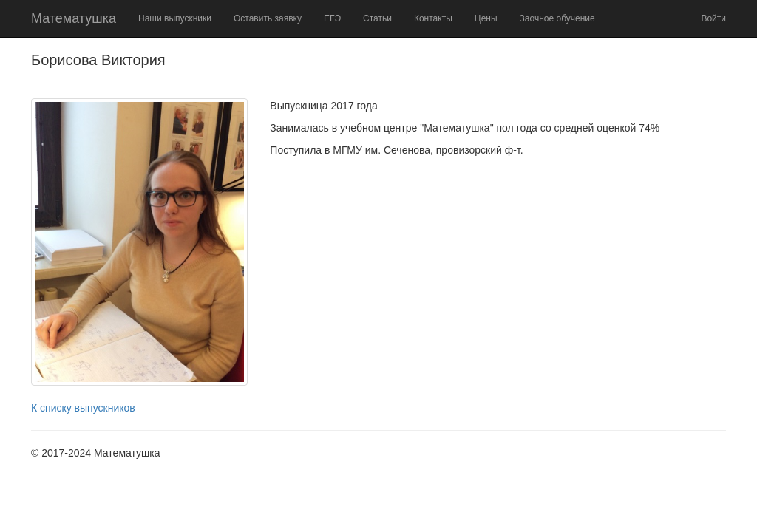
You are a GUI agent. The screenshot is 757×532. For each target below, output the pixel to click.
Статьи (377, 18)
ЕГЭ (332, 18)
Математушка (74, 18)
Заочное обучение (557, 18)
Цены (486, 18)
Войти (713, 18)
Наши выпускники (175, 18)
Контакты (433, 18)
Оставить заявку (268, 18)
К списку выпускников (83, 408)
